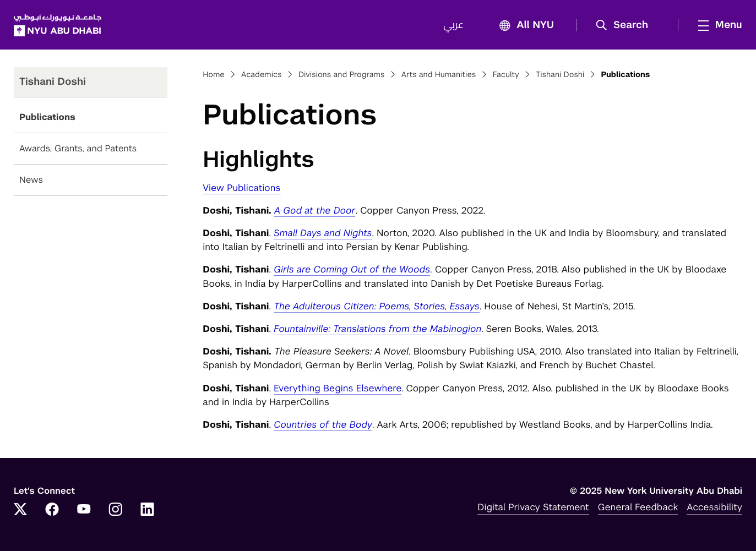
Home (214, 75)
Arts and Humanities (439, 75)
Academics (262, 75)
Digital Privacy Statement (533, 507)
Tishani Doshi (560, 75)
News (31, 180)
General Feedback (638, 507)
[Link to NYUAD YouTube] (84, 510)
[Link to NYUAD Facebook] (52, 510)
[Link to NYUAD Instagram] (116, 510)
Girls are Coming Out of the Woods (352, 269)
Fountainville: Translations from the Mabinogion (377, 329)
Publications (47, 117)
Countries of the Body (323, 424)
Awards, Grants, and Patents (78, 148)
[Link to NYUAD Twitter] (20, 510)
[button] (626, 25)
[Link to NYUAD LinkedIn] (148, 510)
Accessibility (714, 507)
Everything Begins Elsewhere (338, 388)
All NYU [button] (523, 26)
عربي (453, 25)
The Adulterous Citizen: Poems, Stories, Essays (377, 306)
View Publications (241, 188)
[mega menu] (717, 25)
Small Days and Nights (323, 233)
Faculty (506, 75)
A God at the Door (315, 210)
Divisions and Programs (342, 75)
